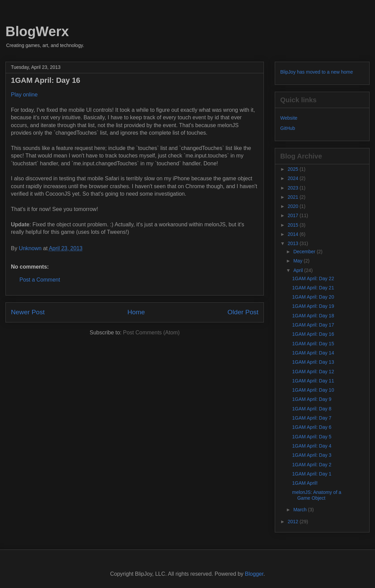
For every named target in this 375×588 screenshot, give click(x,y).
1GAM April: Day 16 (313, 334)
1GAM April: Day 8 (312, 409)
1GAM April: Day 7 (312, 418)
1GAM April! (305, 483)
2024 (294, 178)
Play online (24, 95)
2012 (294, 522)
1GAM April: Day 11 (313, 381)
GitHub (288, 128)
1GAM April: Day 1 (312, 474)
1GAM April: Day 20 (313, 297)
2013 (294, 243)
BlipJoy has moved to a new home (317, 72)
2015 (294, 225)
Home (136, 312)
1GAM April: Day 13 (313, 362)
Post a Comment (40, 280)
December (305, 252)
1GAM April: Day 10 (313, 390)
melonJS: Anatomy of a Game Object (317, 495)
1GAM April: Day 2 (312, 465)
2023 (294, 188)
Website (289, 118)
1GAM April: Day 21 (313, 288)
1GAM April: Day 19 (313, 306)
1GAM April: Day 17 (313, 325)
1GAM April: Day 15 (313, 344)
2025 (294, 169)
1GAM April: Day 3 (312, 455)
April (299, 270)
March (301, 510)
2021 (294, 197)
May (298, 261)
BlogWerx (37, 31)
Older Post (243, 312)
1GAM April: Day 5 (312, 437)
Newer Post (28, 312)
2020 (294, 206)
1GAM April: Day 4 (312, 446)
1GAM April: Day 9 (312, 399)
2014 (294, 234)
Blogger (254, 574)
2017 (294, 215)
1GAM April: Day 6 (312, 427)
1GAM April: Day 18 (313, 316)
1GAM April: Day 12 (313, 372)
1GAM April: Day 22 (313, 278)
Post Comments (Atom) (151, 333)
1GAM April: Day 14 (313, 353)
